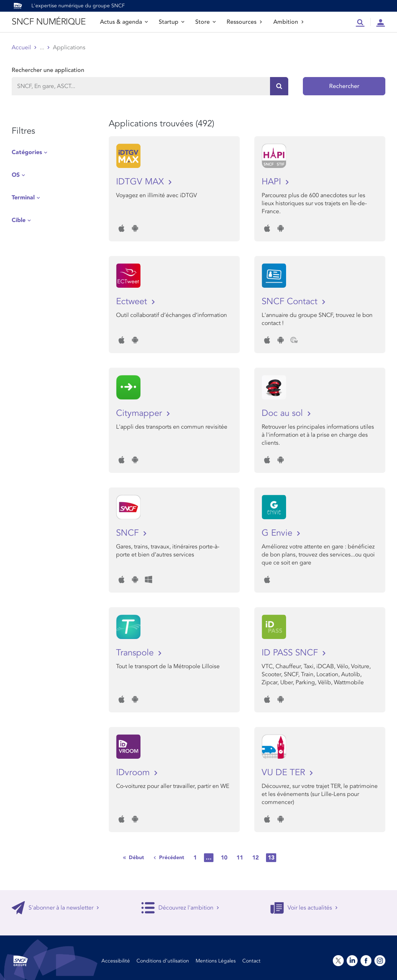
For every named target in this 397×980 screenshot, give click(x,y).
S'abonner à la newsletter (55, 908)
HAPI (273, 182)
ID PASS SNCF (291, 653)
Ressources (244, 22)
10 (224, 858)
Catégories (27, 152)
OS (16, 175)
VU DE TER (285, 772)
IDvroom (134, 772)
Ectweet (133, 301)
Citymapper (140, 413)
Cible (19, 220)
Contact (251, 961)
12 (255, 858)
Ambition (289, 22)
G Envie (278, 533)
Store (205, 22)
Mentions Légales (216, 961)
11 (240, 858)
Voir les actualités (304, 908)
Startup (171, 22)
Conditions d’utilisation (163, 961)
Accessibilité (116, 961)
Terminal (23, 198)
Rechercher (344, 86)
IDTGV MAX (141, 182)
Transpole (136, 653)
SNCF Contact (291, 301)
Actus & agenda (124, 22)
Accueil (21, 47)
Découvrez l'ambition (180, 908)
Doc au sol (284, 413)
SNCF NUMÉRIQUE (49, 22)
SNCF (129, 533)
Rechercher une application (48, 70)
